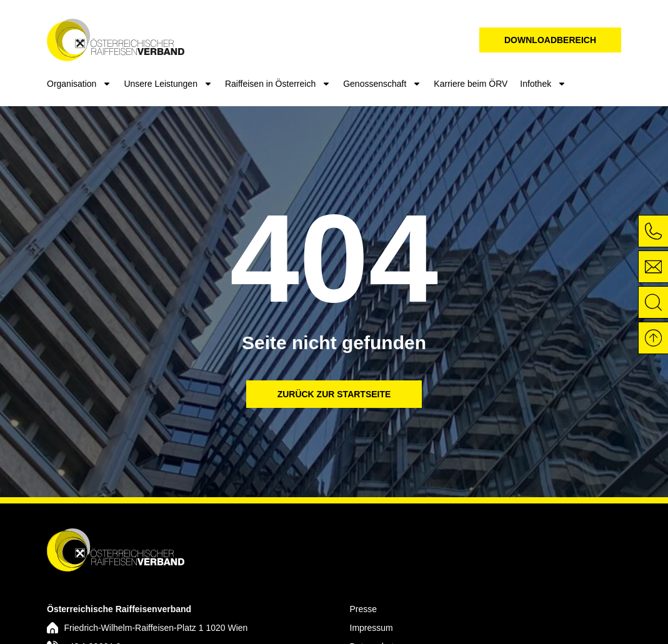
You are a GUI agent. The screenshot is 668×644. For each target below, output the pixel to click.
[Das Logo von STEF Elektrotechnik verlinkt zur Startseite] (116, 40)
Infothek (543, 84)
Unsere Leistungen (168, 84)
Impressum (371, 628)
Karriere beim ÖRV (471, 84)
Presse (364, 609)
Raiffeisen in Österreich (278, 84)
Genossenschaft (382, 84)
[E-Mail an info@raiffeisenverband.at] (652, 267)
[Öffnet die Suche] (652, 302)
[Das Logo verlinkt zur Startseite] (116, 550)
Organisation (79, 84)
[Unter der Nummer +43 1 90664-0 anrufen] (652, 231)
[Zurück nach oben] (652, 338)
